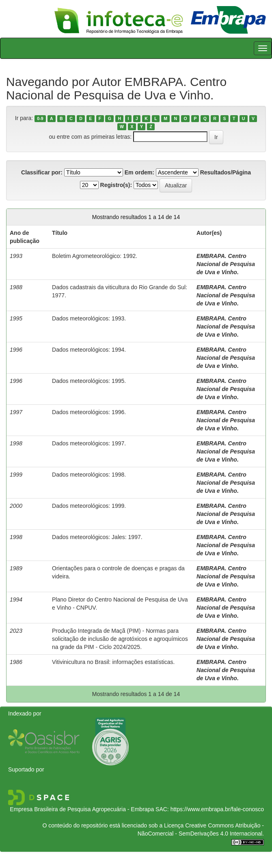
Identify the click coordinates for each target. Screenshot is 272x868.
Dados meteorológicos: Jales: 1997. (97, 537)
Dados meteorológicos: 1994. (89, 350)
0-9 (40, 118)
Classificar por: (42, 172)
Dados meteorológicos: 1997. (89, 443)
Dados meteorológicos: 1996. (89, 412)
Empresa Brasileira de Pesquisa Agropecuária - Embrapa (82, 809)
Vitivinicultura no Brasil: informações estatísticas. (113, 662)
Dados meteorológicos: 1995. (89, 381)
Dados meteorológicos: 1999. (89, 506)
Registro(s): (116, 185)
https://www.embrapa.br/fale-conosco (217, 809)
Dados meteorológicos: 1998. (89, 475)
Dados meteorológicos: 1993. (89, 318)
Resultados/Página (226, 172)
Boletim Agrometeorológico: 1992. (95, 256)
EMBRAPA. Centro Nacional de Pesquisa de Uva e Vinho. (226, 264)
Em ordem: (139, 172)
